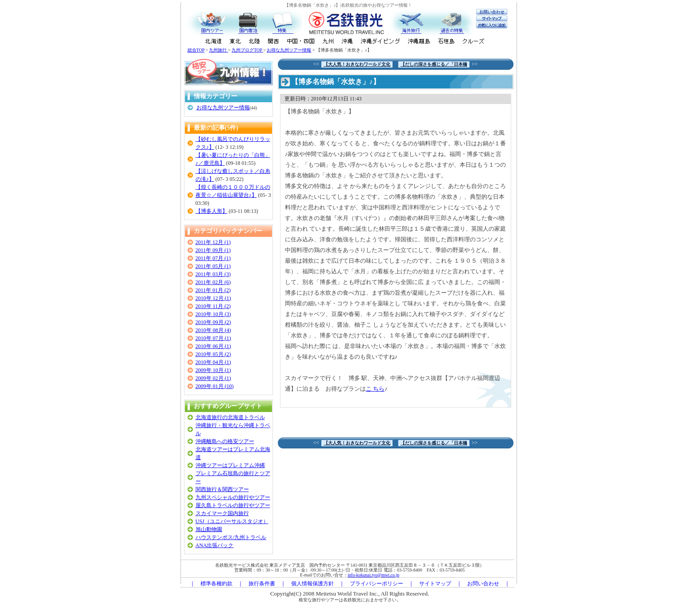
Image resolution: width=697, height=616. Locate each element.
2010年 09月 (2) (213, 322)
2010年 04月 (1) (213, 362)
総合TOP (196, 50)
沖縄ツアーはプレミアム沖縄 (230, 465)
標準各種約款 (216, 584)
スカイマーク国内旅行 (222, 513)
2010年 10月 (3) (213, 314)
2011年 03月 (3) (213, 274)
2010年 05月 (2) (213, 354)
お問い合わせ (483, 584)
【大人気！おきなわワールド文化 (357, 64)
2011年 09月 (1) (213, 250)
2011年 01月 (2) (213, 290)
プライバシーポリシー (377, 584)
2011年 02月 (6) (213, 282)
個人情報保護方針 (312, 584)
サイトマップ (435, 584)
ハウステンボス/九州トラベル (231, 537)
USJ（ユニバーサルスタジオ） (232, 521)
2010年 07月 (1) (213, 338)
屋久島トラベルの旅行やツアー (233, 505)
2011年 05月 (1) (213, 266)
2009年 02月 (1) (213, 378)
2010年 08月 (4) (213, 330)
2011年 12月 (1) (213, 242)
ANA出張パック (215, 545)
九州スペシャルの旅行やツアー (233, 497)
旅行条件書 (262, 584)
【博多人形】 (212, 211)
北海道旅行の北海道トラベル (230, 417)
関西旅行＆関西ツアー (222, 489)
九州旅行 (218, 50)
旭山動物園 (209, 529)
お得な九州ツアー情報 (289, 50)
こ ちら (375, 389)
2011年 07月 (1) (213, 258)
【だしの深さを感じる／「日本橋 (434, 64)
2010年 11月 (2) (213, 306)
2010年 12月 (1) (213, 298)
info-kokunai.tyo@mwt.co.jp (373, 575)
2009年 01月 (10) (215, 386)
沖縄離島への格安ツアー (225, 441)
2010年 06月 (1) (213, 346)
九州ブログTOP (247, 50)
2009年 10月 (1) (213, 370)
